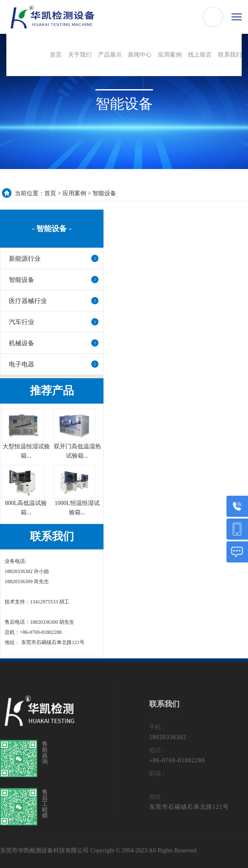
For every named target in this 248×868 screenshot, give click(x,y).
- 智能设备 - (52, 229)
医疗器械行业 (28, 301)
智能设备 (104, 193)
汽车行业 (22, 322)
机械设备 (22, 343)
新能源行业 (25, 259)
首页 (50, 193)
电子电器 (22, 364)
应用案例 (74, 193)
